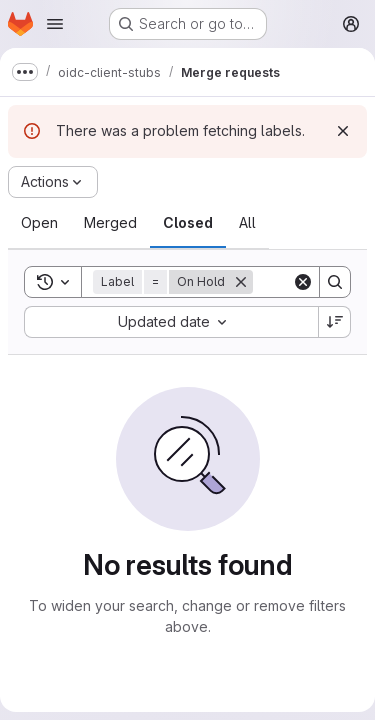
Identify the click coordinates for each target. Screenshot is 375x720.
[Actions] (53, 182)
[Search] (335, 282)
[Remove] (241, 282)
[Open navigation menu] (55, 24)
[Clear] (303, 282)
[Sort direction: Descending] (335, 322)
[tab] (39, 223)
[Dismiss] (343, 131)
